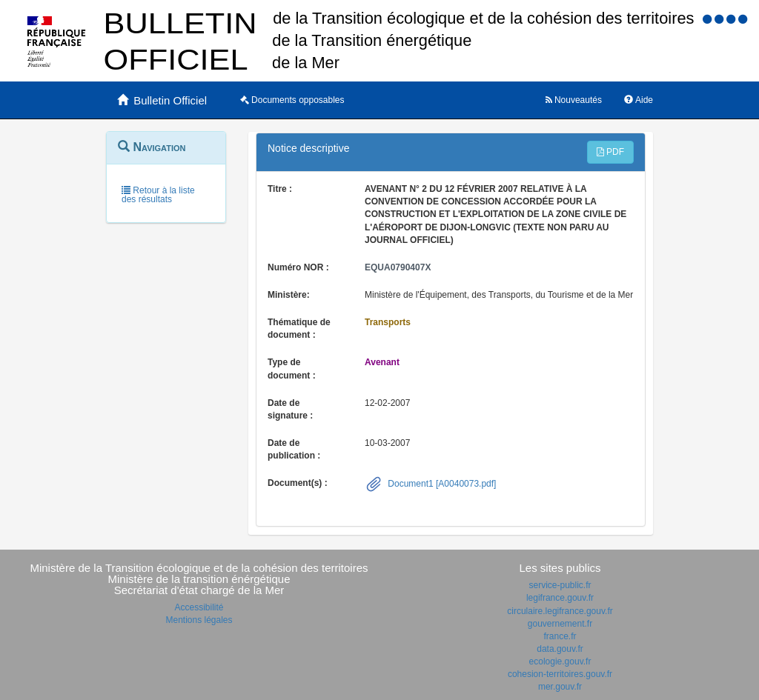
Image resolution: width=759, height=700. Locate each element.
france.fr (560, 636)
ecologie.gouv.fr (560, 661)
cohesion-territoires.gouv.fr (560, 674)
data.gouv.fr (560, 649)
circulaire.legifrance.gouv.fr (560, 611)
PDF (610, 152)
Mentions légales (199, 620)
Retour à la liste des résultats (158, 195)
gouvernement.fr (560, 624)
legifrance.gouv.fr (560, 598)
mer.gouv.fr (560, 687)
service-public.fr (560, 585)
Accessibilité (199, 607)
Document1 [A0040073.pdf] (441, 484)
